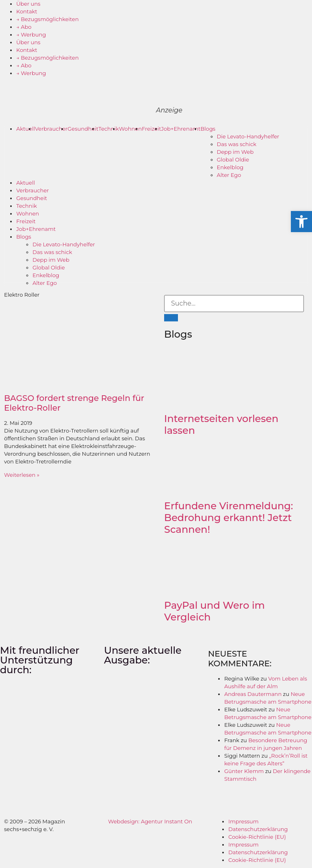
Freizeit (152, 129)
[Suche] (171, 318)
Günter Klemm (244, 771)
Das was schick (237, 144)
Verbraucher (51, 129)
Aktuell (26, 129)
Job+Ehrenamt (181, 129)
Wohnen (130, 129)
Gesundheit (83, 129)
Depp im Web (235, 152)
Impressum (244, 821)
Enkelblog (230, 167)
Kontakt (27, 11)
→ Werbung (31, 34)
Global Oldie (233, 159)
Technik (109, 129)
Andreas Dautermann (253, 694)
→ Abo (24, 27)
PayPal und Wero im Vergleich (214, 611)
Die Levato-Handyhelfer (248, 136)
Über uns (28, 4)
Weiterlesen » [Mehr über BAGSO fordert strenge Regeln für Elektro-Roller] (22, 475)
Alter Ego (229, 175)
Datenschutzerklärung (258, 829)
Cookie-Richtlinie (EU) (257, 837)
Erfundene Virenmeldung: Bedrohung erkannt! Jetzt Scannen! (229, 518)
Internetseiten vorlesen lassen (221, 424)
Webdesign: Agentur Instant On (150, 821)
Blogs (208, 129)
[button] (301, 222)
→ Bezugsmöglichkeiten (48, 19)
